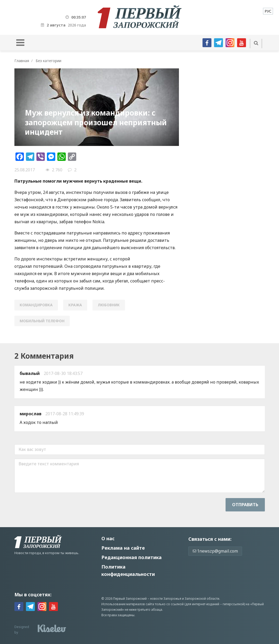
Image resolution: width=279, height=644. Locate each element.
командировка (36, 305)
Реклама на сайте (123, 548)
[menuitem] (268, 11)
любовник (109, 305)
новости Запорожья (166, 599)
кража (75, 305)
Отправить (245, 505)
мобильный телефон (42, 321)
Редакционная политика (132, 557)
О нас (108, 538)
